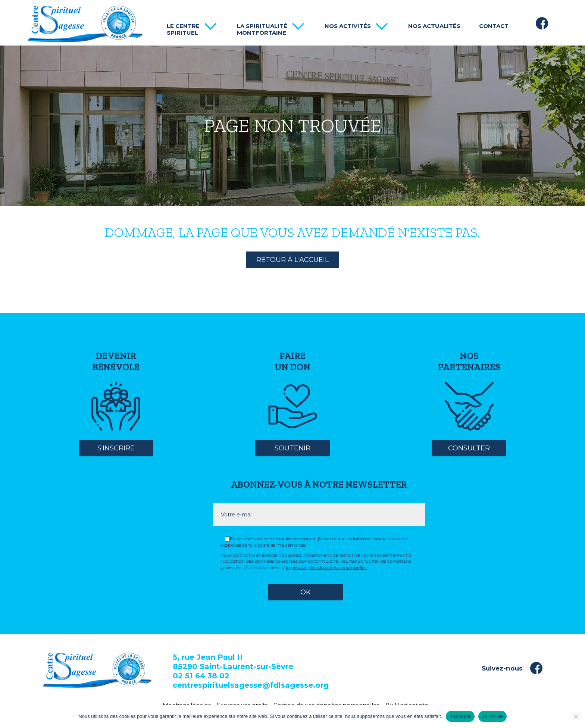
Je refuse (492, 716)
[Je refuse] (576, 716)
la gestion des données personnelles (326, 567)
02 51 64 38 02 (201, 676)
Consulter (469, 448)
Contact (494, 26)
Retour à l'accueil (292, 260)
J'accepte (460, 716)
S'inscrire (116, 448)
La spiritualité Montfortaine (262, 29)
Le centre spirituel (183, 29)
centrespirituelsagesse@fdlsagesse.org (251, 685)
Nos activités (348, 26)
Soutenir (292, 448)
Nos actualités (434, 26)
